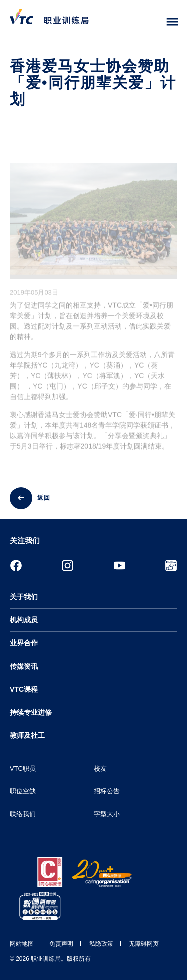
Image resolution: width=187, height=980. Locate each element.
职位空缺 (23, 791)
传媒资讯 (24, 666)
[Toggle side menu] (172, 22)
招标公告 (107, 791)
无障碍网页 (144, 944)
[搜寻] (151, 22)
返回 (44, 498)
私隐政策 (101, 944)
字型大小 (107, 814)
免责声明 (61, 944)
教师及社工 (27, 735)
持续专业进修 (31, 712)
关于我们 (24, 597)
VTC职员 (23, 768)
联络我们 (23, 814)
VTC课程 (24, 689)
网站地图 (22, 944)
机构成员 (24, 620)
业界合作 (24, 643)
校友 (100, 768)
